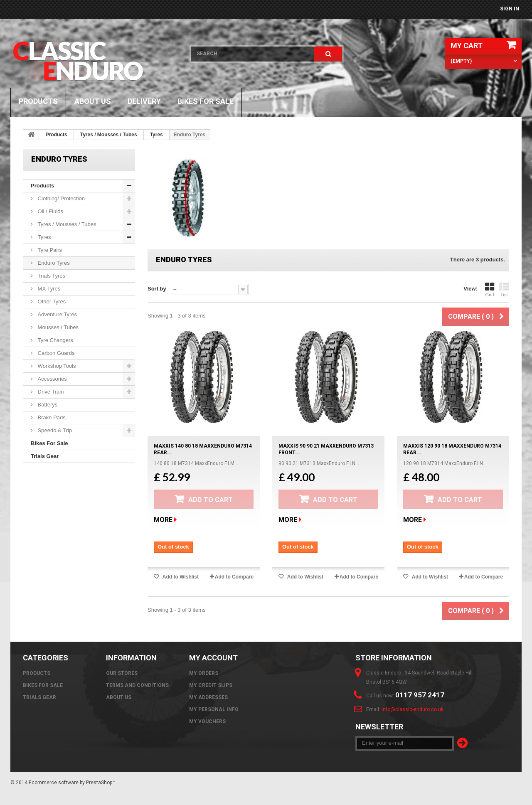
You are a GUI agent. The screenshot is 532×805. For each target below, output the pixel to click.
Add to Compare (234, 577)
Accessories (52, 379)
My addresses (208, 697)
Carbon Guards (55, 353)
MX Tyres (48, 289)
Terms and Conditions (137, 685)
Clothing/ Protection (60, 198)
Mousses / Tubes (57, 327)
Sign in (510, 9)
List (504, 290)
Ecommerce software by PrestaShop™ (72, 783)
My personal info (214, 709)
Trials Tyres (51, 276)
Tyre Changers (55, 340)
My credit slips (211, 685)
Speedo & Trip (54, 430)
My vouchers (207, 721)
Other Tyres (51, 302)
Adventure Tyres (57, 314)
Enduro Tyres (53, 263)
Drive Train (50, 392)
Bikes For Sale (206, 101)
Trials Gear (45, 456)
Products (38, 101)
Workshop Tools (56, 366)
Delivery (144, 101)
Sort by (157, 289)
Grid (490, 290)
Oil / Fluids (50, 211)
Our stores (122, 673)
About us (93, 101)
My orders (204, 673)
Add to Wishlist (180, 577)
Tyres (156, 135)
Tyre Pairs (49, 250)
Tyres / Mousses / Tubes (109, 135)
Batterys (47, 405)
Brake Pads (51, 417)
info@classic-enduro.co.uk (413, 709)
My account (213, 658)
